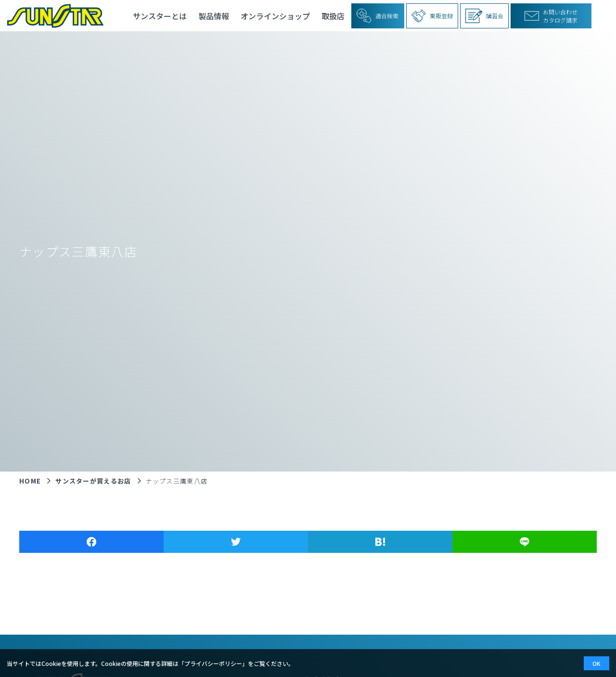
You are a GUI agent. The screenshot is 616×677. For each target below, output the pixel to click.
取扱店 (333, 16)
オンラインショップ (275, 16)
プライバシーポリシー (213, 663)
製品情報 (214, 16)
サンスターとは (160, 16)
